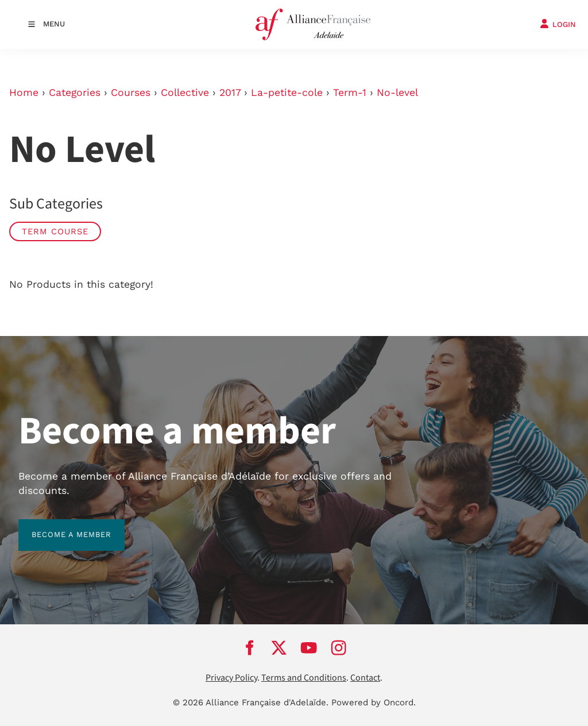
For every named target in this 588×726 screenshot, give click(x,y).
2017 (230, 92)
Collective (185, 92)
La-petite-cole (287, 92)
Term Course (55, 231)
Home (24, 92)
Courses (131, 92)
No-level (397, 92)
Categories (75, 92)
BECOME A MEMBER (58, 526)
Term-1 (350, 92)
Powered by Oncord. (374, 702)
